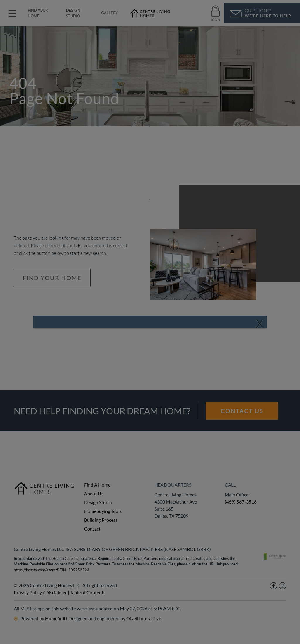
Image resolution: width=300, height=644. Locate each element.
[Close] (259, 324)
